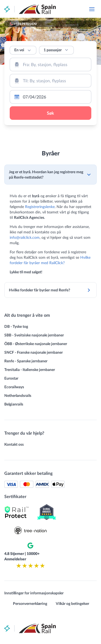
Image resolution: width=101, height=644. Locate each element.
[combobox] (50, 64)
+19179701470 (25, 24)
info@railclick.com (25, 237)
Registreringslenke (40, 207)
